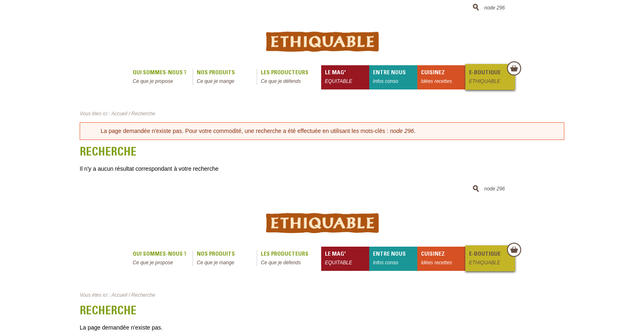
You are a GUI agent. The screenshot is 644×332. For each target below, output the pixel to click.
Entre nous (395, 78)
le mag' (347, 78)
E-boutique (492, 78)
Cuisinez (443, 78)
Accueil (119, 114)
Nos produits (227, 78)
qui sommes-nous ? (163, 78)
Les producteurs (291, 78)
